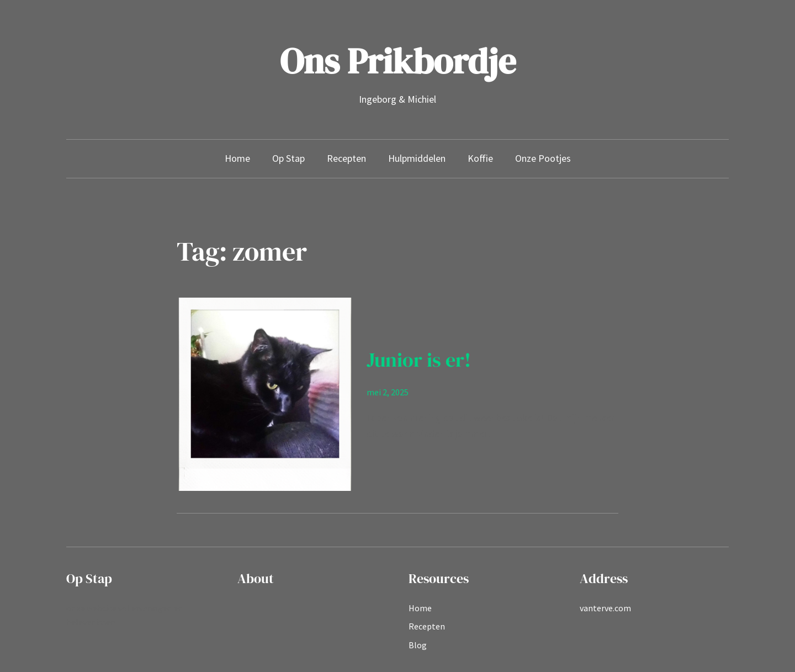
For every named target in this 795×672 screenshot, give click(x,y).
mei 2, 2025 (388, 392)
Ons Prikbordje (398, 61)
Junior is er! (419, 360)
